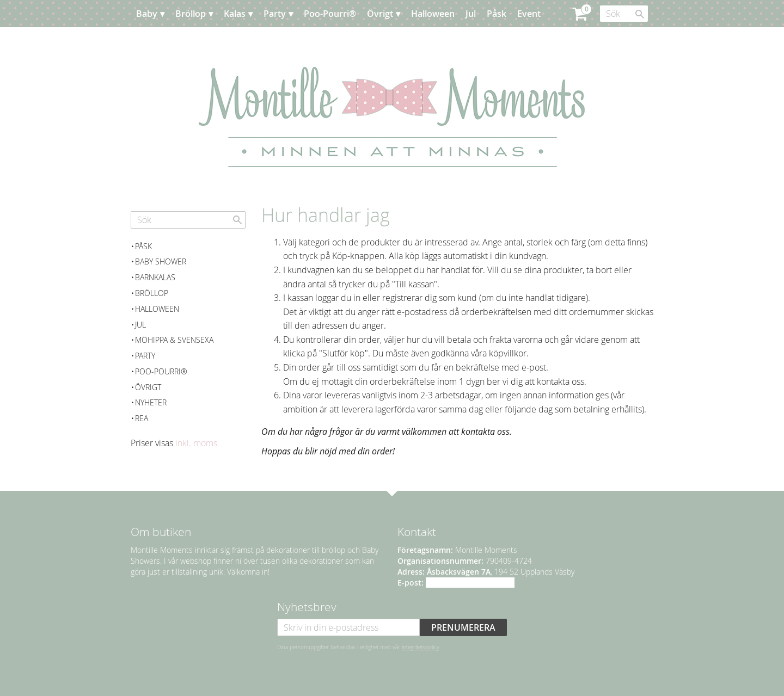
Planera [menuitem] (163, 41)
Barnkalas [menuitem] (155, 277)
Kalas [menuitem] (235, 14)
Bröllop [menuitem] (191, 14)
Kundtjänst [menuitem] (212, 41)
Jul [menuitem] (471, 14)
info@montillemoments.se (470, 583)
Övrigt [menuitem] (380, 14)
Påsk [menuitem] (497, 14)
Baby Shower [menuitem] (161, 261)
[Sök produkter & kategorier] (624, 14)
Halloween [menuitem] (433, 14)
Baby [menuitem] (147, 14)
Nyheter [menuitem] (151, 402)
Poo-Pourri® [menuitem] (330, 14)
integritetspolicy (421, 647)
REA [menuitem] (142, 418)
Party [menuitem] (275, 14)
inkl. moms (196, 443)
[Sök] (640, 14)
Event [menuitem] (529, 14)
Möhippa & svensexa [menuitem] (174, 340)
